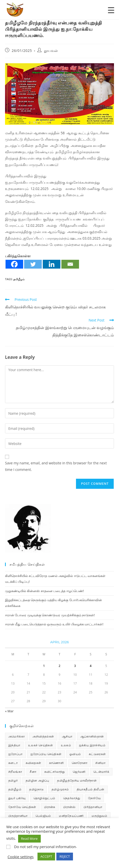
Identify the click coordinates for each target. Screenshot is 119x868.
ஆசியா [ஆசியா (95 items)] (67, 736)
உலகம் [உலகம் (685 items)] (66, 745)
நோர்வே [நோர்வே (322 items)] (94, 798)
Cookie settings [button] (21, 857)
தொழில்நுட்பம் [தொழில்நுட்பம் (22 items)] (44, 798)
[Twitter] (33, 264)
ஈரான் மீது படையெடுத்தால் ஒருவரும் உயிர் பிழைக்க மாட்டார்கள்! (54, 624)
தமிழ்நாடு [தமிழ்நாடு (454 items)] (36, 789)
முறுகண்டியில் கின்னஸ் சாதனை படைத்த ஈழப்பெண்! (44, 591)
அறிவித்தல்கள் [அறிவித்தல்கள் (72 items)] (43, 736)
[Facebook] (14, 264)
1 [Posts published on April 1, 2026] (44, 666)
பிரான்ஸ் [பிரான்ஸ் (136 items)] (69, 807)
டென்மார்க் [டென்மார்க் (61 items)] (101, 772)
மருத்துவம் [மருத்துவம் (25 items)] (99, 816)
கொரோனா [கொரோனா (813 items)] (80, 763)
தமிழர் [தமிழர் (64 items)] (13, 780)
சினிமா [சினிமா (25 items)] (100, 763)
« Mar (9, 711)
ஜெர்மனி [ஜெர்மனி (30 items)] (79, 772)
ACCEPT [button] (46, 856)
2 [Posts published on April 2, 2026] (60, 666)
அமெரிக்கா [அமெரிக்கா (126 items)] (16, 736)
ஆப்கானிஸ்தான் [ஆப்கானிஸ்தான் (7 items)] (92, 736)
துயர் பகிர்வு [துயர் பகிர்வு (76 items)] (17, 798)
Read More (29, 839)
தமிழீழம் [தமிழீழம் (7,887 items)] (15, 789)
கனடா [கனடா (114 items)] (13, 763)
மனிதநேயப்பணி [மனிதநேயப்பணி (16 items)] (71, 816)
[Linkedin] (52, 264)
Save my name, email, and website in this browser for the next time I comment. (56, 466)
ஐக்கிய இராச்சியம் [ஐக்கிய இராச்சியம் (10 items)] (92, 745)
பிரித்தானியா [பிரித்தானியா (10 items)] (93, 807)
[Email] (70, 264)
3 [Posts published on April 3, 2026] (75, 666)
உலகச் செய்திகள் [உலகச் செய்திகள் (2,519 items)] (41, 745)
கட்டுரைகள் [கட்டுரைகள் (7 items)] (97, 754)
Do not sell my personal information (45, 847)
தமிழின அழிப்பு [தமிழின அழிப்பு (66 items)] (37, 780)
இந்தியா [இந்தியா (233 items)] (14, 745)
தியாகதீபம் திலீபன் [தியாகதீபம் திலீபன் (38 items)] (91, 789)
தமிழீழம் (19, 279)
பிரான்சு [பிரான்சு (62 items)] (50, 807)
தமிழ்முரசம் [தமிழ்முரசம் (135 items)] (60, 789)
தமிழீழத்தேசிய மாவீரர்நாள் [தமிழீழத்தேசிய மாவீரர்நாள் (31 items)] (77, 780)
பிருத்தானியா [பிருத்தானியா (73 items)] (18, 816)
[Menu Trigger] (111, 10)
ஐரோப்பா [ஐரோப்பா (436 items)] (15, 754)
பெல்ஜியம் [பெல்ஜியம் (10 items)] (43, 816)
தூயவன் (51, 51)
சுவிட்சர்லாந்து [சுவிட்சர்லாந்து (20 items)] (55, 772)
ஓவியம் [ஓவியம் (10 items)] (75, 754)
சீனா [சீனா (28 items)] (33, 772)
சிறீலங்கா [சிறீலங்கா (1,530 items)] (15, 772)
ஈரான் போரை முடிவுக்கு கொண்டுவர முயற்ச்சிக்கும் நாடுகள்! (50, 615)
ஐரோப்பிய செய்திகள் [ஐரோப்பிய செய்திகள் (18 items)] (46, 754)
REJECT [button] (65, 856)
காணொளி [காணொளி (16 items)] (56, 763)
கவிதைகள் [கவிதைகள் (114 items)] (33, 763)
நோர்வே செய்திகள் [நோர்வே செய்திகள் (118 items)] (22, 807)
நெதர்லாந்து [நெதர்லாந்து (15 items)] (72, 798)
